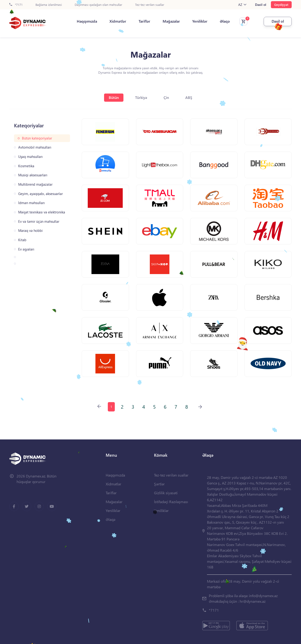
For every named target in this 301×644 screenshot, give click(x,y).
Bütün (114, 97)
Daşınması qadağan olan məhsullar (98, 5)
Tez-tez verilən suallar (150, 5)
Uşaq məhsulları (30, 157)
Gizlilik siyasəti (166, 493)
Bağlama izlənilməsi (49, 5)
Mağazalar (171, 21)
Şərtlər (159, 484)
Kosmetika (26, 166)
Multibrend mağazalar (35, 184)
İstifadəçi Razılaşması (171, 502)
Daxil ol (261, 5)
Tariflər (144, 21)
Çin (166, 97)
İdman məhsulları (31, 203)
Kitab (22, 240)
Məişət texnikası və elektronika (42, 212)
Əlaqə (225, 21)
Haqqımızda (87, 21)
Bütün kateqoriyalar (37, 138)
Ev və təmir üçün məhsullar (39, 221)
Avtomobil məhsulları (35, 147)
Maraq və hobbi (30, 231)
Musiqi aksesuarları (33, 175)
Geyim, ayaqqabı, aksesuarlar (40, 194)
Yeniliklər (200, 21)
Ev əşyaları (26, 249)
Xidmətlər (118, 21)
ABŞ (189, 97)
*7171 (16, 5)
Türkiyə (141, 97)
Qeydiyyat (281, 5)
